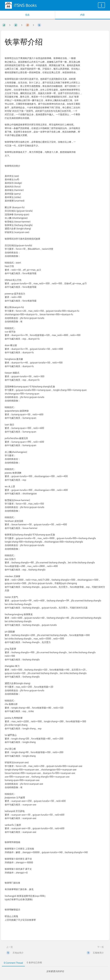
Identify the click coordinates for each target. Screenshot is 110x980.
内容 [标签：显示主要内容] (82, 15)
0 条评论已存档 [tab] (34, 962)
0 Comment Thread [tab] (13, 963)
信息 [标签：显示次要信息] (27, 15)
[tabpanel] (55, 971)
